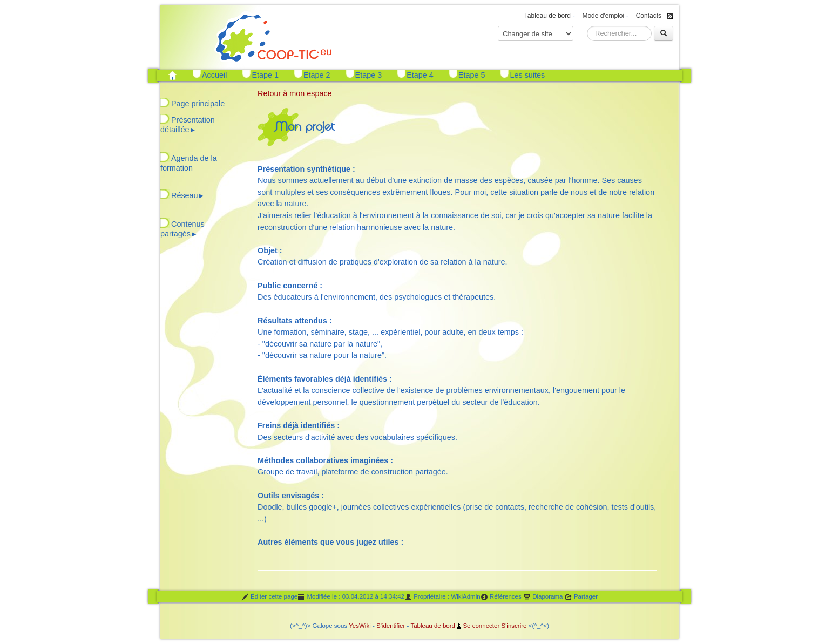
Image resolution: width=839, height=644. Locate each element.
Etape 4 (420, 75)
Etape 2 (317, 75)
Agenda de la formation (189, 163)
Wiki (365, 626)
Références (501, 597)
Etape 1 (265, 75)
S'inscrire (514, 626)
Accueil (214, 75)
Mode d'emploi (603, 16)
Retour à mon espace (295, 93)
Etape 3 (369, 75)
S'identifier (391, 626)
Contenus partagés (182, 229)
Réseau (188, 195)
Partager (581, 597)
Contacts (649, 16)
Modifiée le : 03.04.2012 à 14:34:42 (351, 597)
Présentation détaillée (188, 125)
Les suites (527, 75)
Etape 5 (472, 75)
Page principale (198, 104)
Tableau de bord (547, 16)
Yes (354, 626)
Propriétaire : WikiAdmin (442, 597)
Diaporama (543, 597)
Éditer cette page (269, 597)
